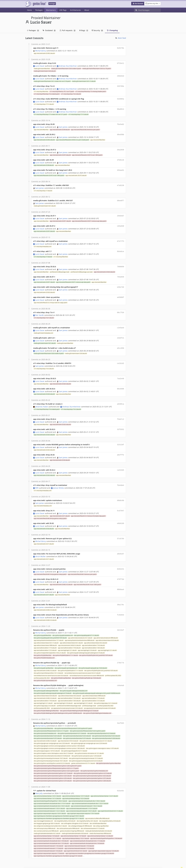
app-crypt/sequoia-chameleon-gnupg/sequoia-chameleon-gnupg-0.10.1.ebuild (58, 844)
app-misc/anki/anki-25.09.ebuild (60, 128)
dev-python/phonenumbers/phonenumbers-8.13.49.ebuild (52, 744)
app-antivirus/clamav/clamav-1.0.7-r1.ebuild (76, 784)
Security (97, 30)
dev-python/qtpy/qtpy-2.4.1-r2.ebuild (106, 692)
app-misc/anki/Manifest (41, 128)
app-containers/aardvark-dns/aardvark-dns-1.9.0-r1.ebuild (52, 794)
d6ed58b (121, 133)
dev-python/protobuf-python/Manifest (108, 752)
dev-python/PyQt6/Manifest (43, 644)
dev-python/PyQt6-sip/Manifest (61, 667)
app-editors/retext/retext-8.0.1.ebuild (71, 632)
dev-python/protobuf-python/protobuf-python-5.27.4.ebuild (53, 769)
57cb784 (121, 529)
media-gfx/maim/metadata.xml (43, 328)
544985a (121, 98)
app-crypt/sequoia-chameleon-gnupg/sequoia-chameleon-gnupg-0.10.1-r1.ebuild (59, 807)
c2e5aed (121, 322)
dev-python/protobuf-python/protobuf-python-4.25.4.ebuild (53, 767)
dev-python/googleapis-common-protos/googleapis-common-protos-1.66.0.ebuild (59, 737)
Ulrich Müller (40, 547)
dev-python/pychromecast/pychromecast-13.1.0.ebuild (86, 747)
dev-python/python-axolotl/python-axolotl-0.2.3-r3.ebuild (52, 752)
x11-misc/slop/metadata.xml (43, 243)
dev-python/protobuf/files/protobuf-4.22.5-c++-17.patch (51, 719)
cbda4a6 (121, 674)
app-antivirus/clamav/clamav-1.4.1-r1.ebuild (47, 827)
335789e (121, 85)
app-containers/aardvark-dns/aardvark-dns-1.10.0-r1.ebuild (87, 789)
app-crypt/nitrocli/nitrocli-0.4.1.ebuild (75, 839)
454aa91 (121, 168)
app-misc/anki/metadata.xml (43, 497)
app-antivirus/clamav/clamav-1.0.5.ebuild (47, 824)
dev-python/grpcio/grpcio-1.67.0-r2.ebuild (47, 739)
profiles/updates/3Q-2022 (113, 664)
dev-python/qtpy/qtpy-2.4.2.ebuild (45, 694)
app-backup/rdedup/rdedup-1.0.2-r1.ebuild (76, 827)
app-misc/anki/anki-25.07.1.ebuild (60, 218)
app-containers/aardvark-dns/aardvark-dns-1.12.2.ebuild (51, 832)
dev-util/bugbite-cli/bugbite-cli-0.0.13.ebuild (75, 812)
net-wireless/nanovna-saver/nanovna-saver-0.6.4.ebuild (51, 664)
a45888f (121, 292)
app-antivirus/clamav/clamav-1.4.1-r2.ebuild (47, 787)
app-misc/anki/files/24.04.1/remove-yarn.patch (82, 565)
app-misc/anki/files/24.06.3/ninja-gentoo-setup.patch (50, 510)
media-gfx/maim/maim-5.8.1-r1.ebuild (84, 81)
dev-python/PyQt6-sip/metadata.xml (45, 669)
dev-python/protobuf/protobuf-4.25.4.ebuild (106, 724)
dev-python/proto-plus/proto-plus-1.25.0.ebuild (86, 744)
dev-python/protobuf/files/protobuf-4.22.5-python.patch (88, 719)
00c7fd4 (121, 307)
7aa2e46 (121, 372)
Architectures (75, 10)
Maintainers (51, 10)
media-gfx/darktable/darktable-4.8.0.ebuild (75, 822)
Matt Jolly (39, 781)
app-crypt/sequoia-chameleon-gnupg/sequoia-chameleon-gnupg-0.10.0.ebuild (90, 842)
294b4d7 (121, 213)
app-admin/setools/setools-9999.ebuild (106, 627)
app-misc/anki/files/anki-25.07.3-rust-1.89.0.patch (87, 153)
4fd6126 (121, 158)
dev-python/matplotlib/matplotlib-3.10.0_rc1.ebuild (50, 642)
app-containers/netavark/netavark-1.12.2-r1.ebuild (49, 799)
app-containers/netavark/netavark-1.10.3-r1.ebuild (49, 797)
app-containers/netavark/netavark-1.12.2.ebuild (79, 837)
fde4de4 (121, 477)
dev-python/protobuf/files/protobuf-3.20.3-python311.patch (73, 717)
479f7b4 (121, 569)
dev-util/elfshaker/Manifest (98, 812)
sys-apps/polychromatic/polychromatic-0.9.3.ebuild (100, 697)
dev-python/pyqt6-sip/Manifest (44, 657)
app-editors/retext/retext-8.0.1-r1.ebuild (46, 632)
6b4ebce (121, 248)
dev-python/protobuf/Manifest (43, 717)
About (87, 10)
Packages (39, 10)
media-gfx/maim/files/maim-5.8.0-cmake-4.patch (66, 68)
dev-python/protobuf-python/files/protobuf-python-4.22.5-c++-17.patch (56, 757)
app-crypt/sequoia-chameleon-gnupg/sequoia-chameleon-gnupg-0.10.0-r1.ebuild (59, 804)
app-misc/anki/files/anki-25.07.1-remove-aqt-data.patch (89, 218)
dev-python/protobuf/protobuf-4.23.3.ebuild (77, 724)
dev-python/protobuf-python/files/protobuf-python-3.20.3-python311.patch (58, 754)
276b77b (121, 652)
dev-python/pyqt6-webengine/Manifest (46, 679)
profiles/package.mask (89, 694)
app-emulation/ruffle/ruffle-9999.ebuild (97, 807)
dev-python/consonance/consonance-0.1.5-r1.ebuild (96, 729)
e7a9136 (121, 183)
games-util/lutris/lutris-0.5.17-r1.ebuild (83, 752)
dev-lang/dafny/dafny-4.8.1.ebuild (87, 809)
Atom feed (121, 38)
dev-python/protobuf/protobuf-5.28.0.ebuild (106, 727)
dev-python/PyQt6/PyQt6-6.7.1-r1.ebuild (65, 644)
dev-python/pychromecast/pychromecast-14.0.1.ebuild (51, 749)
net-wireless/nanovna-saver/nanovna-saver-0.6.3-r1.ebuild (82, 662)
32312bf (121, 437)
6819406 (121, 382)
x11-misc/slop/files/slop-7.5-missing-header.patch (91, 91)
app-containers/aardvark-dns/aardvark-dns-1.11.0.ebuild (87, 829)
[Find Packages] (149, 10)
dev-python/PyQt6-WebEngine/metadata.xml (97, 702)
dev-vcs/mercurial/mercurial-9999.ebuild (46, 819)
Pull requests (68, 30)
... (56, 647)
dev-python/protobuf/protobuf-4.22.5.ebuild (48, 724)
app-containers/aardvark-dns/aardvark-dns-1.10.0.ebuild (51, 829)
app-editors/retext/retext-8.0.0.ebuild (107, 629)
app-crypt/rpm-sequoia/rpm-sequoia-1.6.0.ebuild (103, 839)
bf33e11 (121, 63)
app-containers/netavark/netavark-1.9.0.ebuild (48, 839)
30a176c (121, 594)
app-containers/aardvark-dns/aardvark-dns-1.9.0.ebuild (87, 832)
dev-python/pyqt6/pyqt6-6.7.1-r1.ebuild (86, 624)
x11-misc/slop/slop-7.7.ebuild (43, 188)
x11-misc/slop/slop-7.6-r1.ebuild (44, 313)
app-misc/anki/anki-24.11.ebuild (60, 507)
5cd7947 (121, 502)
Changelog (112, 30)
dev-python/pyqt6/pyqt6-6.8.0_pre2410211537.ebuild (50, 627)
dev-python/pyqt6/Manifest (42, 624)
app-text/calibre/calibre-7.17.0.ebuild (45, 637)
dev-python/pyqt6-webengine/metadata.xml (73, 679)
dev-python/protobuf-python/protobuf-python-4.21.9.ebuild (93, 762)
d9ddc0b (121, 492)
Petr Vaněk (39, 310)
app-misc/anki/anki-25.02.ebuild (60, 452)
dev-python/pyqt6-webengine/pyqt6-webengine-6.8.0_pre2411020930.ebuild (96, 682)
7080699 (121, 263)
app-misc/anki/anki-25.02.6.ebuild (104, 268)
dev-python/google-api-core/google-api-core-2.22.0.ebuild (52, 732)
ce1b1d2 (121, 357)
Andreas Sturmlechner (68, 65)
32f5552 (121, 422)
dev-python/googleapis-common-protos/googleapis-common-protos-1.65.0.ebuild (59, 734)
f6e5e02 (121, 123)
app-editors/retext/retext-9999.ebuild (45, 634)
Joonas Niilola (58, 480)
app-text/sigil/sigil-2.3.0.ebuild (87, 639)
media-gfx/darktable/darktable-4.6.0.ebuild (99, 819)
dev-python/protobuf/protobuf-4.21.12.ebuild (72, 722)
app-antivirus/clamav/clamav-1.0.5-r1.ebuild (47, 784)
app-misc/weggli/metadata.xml (43, 809)
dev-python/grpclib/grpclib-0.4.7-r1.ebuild (74, 739)
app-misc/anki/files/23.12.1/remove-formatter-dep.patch (88, 507)
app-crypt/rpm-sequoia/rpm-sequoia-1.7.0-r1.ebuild (83, 802)
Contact (158, 859)
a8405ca (121, 397)
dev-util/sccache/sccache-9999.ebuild (68, 817)
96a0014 (121, 108)
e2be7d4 (121, 282)
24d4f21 (121, 332)
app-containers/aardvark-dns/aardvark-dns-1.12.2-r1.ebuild (90, 792)
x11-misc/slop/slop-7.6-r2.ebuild (71, 93)
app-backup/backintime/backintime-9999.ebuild (80, 629)
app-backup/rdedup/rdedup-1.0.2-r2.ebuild (76, 787)
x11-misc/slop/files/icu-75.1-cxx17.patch (62, 91)
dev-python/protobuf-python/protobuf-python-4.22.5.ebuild (53, 764)
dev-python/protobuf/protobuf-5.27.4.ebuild (77, 727)
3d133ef (121, 619)
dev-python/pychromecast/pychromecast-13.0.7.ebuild (51, 747)
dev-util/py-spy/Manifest (101, 814)
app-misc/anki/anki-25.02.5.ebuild (60, 377)
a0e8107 (121, 544)
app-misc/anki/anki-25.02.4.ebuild (60, 417)
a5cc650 (121, 342)
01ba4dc (121, 779)
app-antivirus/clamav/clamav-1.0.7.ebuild (73, 824)
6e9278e (121, 48)
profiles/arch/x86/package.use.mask (82, 268)
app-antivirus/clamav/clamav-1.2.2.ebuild (100, 824)
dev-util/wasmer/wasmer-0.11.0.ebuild (93, 817)
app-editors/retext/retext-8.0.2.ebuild (95, 632)
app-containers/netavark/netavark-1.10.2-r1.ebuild (86, 794)
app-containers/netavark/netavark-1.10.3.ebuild (79, 834)
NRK (37, 480)
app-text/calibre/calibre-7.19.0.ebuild (69, 637)
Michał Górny (41, 50)
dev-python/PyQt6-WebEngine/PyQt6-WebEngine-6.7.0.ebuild (79, 699)
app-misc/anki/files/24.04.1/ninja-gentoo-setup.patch (50, 565)
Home (29, 10)
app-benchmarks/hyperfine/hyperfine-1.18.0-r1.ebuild (50, 789)
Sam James (63, 125)
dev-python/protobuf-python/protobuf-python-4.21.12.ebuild (53, 762)
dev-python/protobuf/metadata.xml (45, 722)
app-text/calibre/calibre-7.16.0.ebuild (93, 634)
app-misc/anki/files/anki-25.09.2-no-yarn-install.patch (73, 138)
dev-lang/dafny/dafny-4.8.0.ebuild (65, 809)
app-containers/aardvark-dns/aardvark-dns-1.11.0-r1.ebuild (52, 792)
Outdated (49, 30)
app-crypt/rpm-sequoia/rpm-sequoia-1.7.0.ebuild (49, 842)
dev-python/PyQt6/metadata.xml (44, 647)
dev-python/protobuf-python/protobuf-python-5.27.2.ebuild (92, 767)
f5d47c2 (121, 412)
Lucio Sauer (40, 65)
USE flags (63, 10)
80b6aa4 (121, 579)
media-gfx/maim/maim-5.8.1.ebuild (45, 203)
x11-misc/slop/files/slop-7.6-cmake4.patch (47, 93)
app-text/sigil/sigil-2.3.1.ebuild (107, 639)
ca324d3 (121, 462)
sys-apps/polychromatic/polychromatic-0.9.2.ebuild (67, 697)
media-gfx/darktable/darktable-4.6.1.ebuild (47, 822)
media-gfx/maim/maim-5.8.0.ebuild (45, 71)
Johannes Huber (42, 400)
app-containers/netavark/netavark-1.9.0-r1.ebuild (81, 799)
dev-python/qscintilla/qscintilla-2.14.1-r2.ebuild (48, 662)
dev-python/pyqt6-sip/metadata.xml (66, 657)
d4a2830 (121, 148)
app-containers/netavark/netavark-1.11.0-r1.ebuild (82, 797)
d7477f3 (121, 238)
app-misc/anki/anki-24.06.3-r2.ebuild (61, 575)
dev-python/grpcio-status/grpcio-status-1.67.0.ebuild (102, 737)
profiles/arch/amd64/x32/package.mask (69, 694)
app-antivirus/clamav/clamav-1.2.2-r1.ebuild (104, 784)
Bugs (84, 30)
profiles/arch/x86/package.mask (60, 268)
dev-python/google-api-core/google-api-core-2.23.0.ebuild (89, 732)
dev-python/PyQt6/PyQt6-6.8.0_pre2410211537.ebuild (96, 644)
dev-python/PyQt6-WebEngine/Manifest (46, 699)
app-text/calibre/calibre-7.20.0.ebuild (93, 637)
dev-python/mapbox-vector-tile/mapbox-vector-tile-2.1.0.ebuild (54, 742)
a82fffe (121, 447)
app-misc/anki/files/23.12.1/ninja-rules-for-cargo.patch (51, 298)
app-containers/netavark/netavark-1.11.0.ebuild (49, 837)
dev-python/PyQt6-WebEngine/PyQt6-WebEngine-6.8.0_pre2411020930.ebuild (58, 702)
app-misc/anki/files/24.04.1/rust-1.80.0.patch (87, 575)
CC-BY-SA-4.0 (77, 864)
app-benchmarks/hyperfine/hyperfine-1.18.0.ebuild (106, 827)
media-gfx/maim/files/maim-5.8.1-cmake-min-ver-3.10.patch (52, 81)
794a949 (121, 272)
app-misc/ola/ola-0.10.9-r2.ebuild (68, 729)
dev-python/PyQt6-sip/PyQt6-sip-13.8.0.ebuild (86, 667)
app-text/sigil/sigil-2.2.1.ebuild (67, 639)
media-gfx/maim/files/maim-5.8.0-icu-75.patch (97, 68)
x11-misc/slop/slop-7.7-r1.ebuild (44, 103)
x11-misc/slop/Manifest (41, 91)
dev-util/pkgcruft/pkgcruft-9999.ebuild (80, 814)
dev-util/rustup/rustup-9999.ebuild (45, 817)
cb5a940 (121, 223)
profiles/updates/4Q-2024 (42, 667)
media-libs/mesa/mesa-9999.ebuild (100, 822)
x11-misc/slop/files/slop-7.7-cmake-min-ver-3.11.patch (50, 113)
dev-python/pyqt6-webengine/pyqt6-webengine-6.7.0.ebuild (86, 642)
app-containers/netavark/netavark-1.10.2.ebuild (49, 834)
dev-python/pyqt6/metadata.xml (63, 624)
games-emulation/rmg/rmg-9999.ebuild (72, 819)
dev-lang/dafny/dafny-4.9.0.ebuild (110, 809)
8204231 (121, 559)
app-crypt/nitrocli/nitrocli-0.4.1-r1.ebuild (110, 799)
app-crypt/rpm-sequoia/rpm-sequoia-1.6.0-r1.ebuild (50, 802)
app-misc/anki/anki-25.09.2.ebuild (44, 53)
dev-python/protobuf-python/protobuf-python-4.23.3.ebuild (92, 764)
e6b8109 (121, 514)
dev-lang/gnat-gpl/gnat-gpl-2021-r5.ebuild (47, 812)
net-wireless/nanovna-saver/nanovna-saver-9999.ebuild (87, 664)
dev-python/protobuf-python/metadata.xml (94, 759)
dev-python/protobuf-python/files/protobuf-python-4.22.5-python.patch (56, 759)
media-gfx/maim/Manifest (42, 68)
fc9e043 (121, 604)
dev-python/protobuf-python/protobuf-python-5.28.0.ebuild (92, 769)
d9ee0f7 (121, 198)
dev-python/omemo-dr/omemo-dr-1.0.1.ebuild (89, 742)
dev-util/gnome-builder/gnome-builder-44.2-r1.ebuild (50, 814)
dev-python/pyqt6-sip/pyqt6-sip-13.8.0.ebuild (93, 657)
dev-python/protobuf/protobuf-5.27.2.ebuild (48, 727)
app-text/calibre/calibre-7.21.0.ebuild (45, 639)
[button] (138, 4)
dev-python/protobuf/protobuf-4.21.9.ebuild (101, 722)
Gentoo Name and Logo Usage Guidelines (102, 864)
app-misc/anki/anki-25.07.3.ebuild (60, 153)
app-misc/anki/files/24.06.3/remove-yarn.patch (85, 128)
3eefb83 (121, 712)
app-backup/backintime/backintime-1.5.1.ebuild (49, 629)
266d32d (121, 75)
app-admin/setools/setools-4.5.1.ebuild (80, 627)
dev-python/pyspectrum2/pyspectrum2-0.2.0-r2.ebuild (86, 749)
